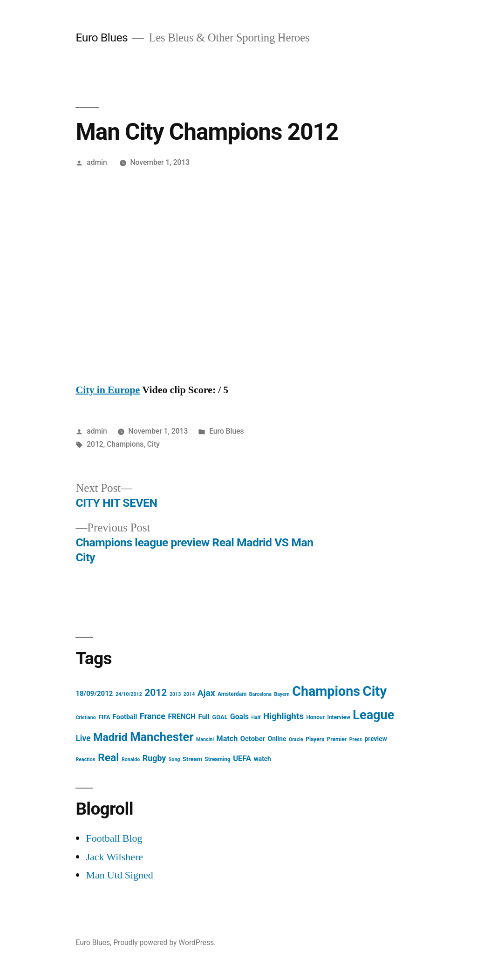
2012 (95, 444)
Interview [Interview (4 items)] (338, 717)
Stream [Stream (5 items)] (192, 759)
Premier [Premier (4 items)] (337, 739)
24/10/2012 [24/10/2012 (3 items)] (129, 694)
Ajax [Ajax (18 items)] (206, 693)
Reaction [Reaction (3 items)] (85, 759)
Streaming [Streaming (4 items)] (217, 759)
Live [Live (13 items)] (83, 738)
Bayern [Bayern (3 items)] (282, 694)
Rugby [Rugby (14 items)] (154, 758)
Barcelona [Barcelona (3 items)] (260, 694)
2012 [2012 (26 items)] (156, 693)
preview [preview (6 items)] (376, 739)
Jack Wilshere (114, 857)
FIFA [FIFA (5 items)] (104, 717)
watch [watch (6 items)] (262, 759)
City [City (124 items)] (375, 691)
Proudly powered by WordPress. (164, 943)
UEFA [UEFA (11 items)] (242, 759)
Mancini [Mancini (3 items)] (205, 739)
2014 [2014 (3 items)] (189, 694)
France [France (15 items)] (153, 716)
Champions (125, 444)
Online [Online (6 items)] (277, 739)
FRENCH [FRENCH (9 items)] (182, 717)
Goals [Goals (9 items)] (239, 717)
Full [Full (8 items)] (204, 717)
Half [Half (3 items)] (256, 718)
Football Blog (114, 838)
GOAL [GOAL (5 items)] (220, 717)
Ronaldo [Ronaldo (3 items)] (131, 759)
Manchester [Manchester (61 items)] (162, 737)
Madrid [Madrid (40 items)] (110, 737)
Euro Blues (102, 37)
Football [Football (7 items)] (125, 717)
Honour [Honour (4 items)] (315, 717)
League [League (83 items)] (373, 715)
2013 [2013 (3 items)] (175, 694)
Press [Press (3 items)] (356, 739)
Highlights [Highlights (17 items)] (283, 716)
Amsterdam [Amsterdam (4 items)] (232, 694)
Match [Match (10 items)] (227, 738)
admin (97, 162)
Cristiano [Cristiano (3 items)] (85, 718)
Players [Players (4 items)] (315, 739)
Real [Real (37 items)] (108, 758)
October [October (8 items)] (253, 739)
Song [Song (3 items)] (174, 759)
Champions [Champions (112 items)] (326, 691)
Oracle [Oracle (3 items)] (296, 739)
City (153, 444)
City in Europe (108, 390)
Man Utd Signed (119, 875)
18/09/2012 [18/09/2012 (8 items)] (94, 694)
